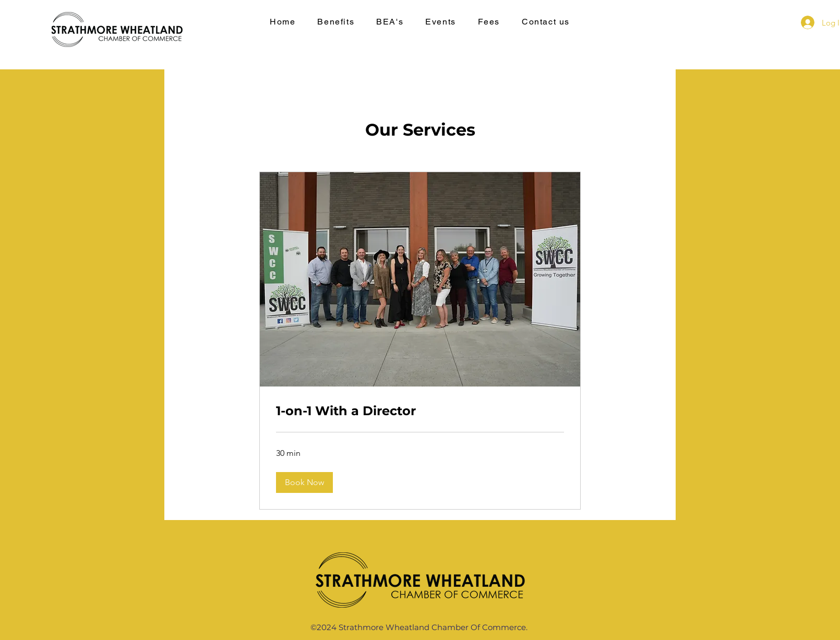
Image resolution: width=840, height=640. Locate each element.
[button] (304, 482)
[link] (420, 411)
